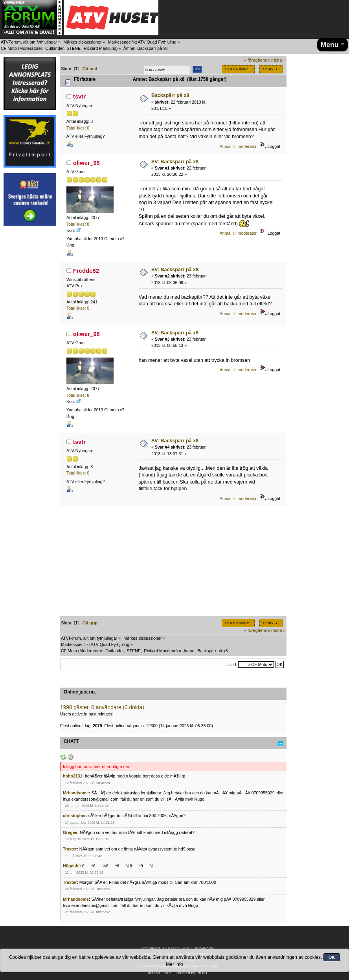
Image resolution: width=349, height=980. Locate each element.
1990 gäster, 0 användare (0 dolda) (102, 707)
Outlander (54, 48)
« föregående (257, 60)
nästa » (278, 60)
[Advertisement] (30, 349)
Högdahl (71, 866)
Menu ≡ (333, 45)
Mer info (174, 964)
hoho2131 (73, 776)
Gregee (70, 832)
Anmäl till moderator (238, 146)
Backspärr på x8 (170, 95)
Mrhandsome (76, 793)
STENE (73, 48)
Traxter (70, 849)
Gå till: (232, 665)
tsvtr (79, 96)
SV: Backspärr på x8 (175, 162)
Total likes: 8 (78, 224)
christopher (74, 816)
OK (332, 957)
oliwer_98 (86, 163)
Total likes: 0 (78, 128)
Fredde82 (86, 271)
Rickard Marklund (100, 48)
